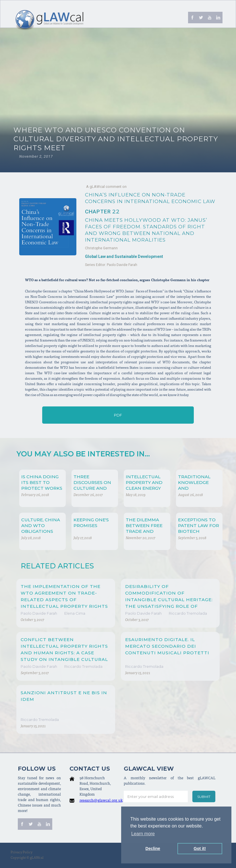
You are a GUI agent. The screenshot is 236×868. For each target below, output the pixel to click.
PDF (118, 415)
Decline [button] (153, 848)
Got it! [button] (200, 848)
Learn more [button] (143, 834)
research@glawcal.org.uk (101, 801)
